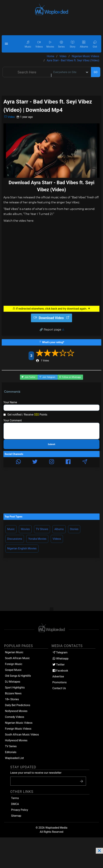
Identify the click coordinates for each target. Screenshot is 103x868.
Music (11, 529)
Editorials (11, 752)
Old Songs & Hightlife (18, 676)
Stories (74, 529)
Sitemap (16, 816)
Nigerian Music (14, 652)
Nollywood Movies (16, 711)
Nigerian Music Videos (19, 723)
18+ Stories (12, 699)
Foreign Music (14, 664)
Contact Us (59, 688)
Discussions (15, 539)
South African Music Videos (22, 735)
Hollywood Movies (16, 740)
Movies (25, 529)
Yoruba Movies (37, 539)
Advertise (58, 676)
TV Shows (42, 529)
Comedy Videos (15, 717)
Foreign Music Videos (18, 729)
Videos (57, 539)
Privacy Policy (20, 810)
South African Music (17, 658)
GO (96, 72)
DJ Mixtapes (13, 682)
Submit (51, 444)
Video (10, 117)
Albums (59, 529)
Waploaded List (14, 758)
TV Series (11, 746)
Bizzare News (13, 693)
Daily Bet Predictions (18, 705)
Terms (15, 798)
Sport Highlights (15, 688)
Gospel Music (13, 670)
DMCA (15, 804)
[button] (7, 44)
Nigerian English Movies (22, 548)
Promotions (60, 682)
